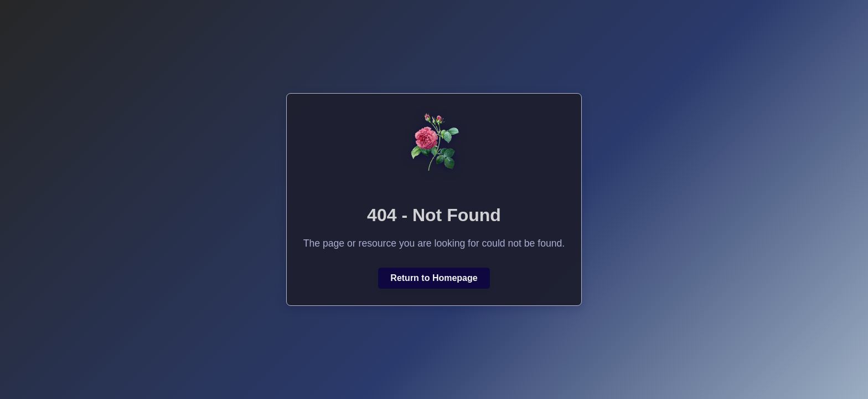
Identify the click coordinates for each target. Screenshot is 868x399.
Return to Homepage (434, 278)
